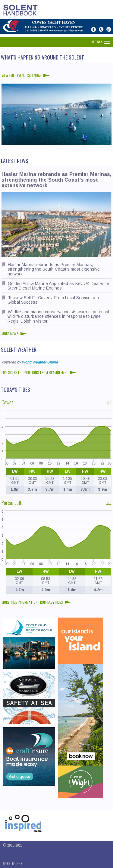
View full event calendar (26, 75)
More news (14, 334)
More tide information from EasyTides (36, 602)
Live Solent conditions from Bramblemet (39, 372)
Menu (97, 42)
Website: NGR (13, 863)
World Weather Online (40, 362)
